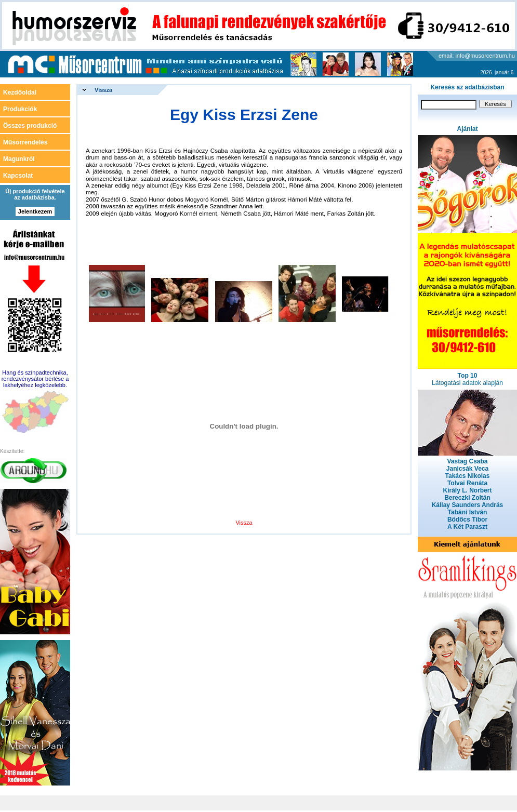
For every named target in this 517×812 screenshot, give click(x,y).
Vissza (103, 90)
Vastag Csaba (467, 461)
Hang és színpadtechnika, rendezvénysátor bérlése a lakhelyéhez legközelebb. (35, 379)
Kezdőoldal (20, 92)
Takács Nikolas (468, 476)
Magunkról (19, 159)
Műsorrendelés (25, 142)
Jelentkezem (35, 211)
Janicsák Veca (467, 469)
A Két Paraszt (467, 527)
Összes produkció (30, 126)
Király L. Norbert (467, 490)
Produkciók (20, 109)
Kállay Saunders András (468, 505)
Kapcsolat (18, 176)
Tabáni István (468, 512)
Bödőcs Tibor (467, 520)
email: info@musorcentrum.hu (477, 56)
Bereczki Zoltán (467, 498)
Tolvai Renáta (467, 483)
